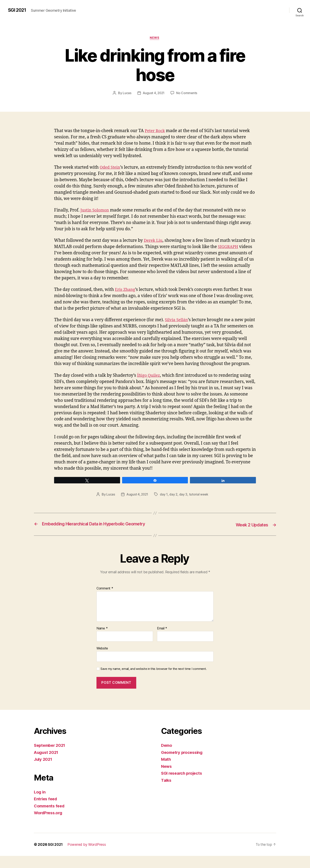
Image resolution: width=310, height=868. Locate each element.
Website (102, 661)
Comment (105, 601)
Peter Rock (155, 131)
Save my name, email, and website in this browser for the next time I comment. (154, 681)
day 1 (165, 501)
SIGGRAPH (234, 247)
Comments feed (50, 818)
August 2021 (47, 764)
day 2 (174, 501)
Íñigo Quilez (149, 382)
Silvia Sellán (177, 320)
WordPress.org (49, 825)
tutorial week (200, 501)
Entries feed (46, 811)
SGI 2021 (18, 10)
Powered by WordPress (87, 857)
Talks (167, 792)
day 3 (184, 501)
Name (102, 641)
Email (162, 641)
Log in (40, 804)
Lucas (126, 94)
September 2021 (51, 758)
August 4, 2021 (154, 94)
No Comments (187, 94)
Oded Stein (111, 168)
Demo (167, 758)
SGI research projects (183, 785)
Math (166, 772)
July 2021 (44, 772)
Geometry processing (183, 764)
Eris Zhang (126, 290)
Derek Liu (154, 241)
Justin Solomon (96, 211)
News (155, 38)
